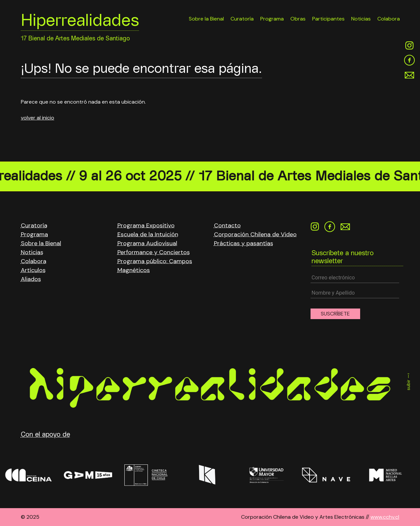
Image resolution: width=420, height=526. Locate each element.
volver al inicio (38, 118)
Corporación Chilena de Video (255, 234)
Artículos (33, 270)
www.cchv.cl (385, 517)
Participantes (328, 19)
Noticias (361, 19)
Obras (298, 19)
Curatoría (242, 19)
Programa (272, 19)
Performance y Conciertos (154, 252)
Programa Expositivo (146, 225)
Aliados (31, 279)
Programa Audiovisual (147, 243)
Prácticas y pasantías (244, 243)
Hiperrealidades (80, 22)
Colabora (389, 19)
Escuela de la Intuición (148, 234)
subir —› (408, 382)
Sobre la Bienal (206, 19)
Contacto (227, 225)
